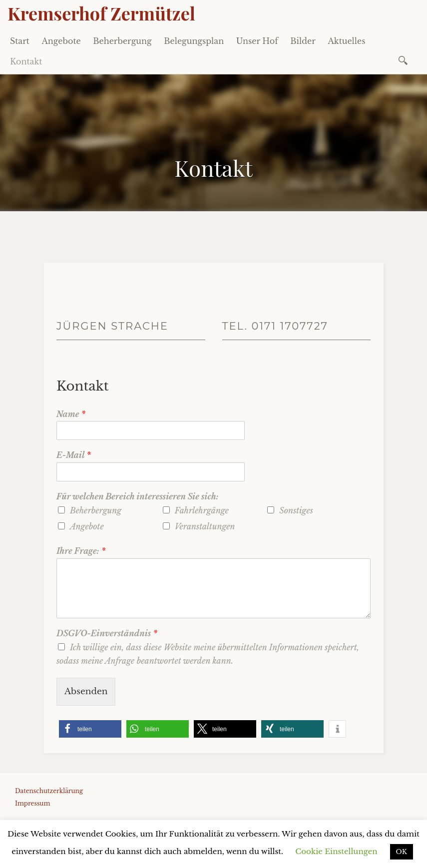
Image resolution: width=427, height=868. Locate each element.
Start (20, 41)
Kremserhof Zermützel (101, 13)
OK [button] (402, 852)
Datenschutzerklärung (49, 791)
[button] (90, 729)
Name (71, 414)
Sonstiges (296, 510)
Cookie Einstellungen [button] (336, 851)
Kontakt (26, 61)
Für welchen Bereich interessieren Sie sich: (138, 496)
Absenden (86, 691)
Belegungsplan (194, 41)
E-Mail (74, 455)
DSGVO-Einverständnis (107, 633)
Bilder (303, 41)
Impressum (32, 803)
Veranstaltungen (205, 526)
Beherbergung (122, 41)
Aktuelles (346, 41)
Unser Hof (257, 41)
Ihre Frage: (81, 551)
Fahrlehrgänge (202, 510)
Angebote (61, 41)
